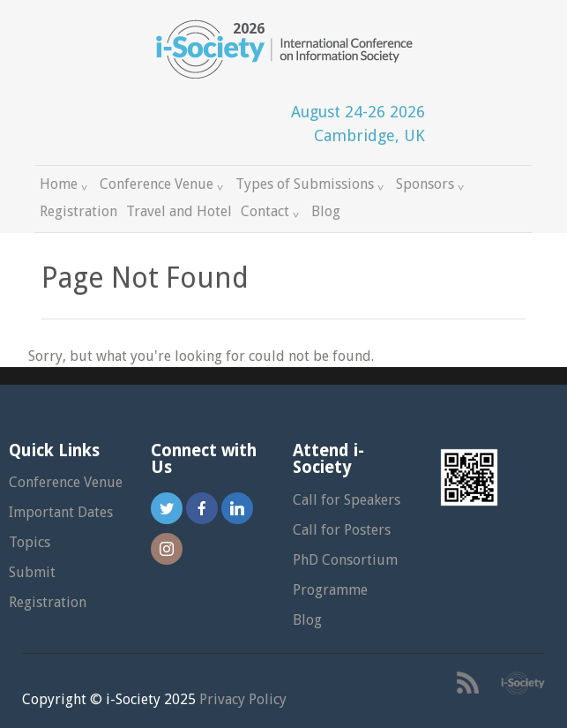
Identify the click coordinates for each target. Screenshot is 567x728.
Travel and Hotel (179, 211)
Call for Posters (342, 530)
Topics (30, 542)
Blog (326, 211)
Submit (32, 572)
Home (65, 184)
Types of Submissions (311, 184)
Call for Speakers (347, 500)
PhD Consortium (345, 560)
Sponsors (432, 184)
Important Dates (61, 512)
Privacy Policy (243, 699)
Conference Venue (163, 184)
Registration (78, 211)
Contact (272, 211)
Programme (330, 590)
